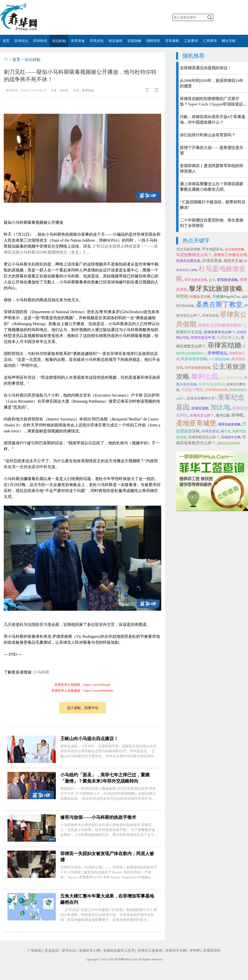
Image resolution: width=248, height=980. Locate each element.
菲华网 (119, 959)
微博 (97, 17)
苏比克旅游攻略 (196, 280)
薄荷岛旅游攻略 (229, 424)
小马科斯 (41, 672)
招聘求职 (153, 41)
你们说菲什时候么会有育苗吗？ (208, 135)
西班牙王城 (233, 261)
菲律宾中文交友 (189, 332)
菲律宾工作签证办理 (230, 255)
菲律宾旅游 (210, 316)
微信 (87, 17)
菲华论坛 (21, 41)
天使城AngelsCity (226, 297)
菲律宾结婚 (224, 345)
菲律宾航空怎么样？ (204, 437)
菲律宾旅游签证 (212, 384)
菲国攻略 (134, 41)
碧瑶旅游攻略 (227, 280)
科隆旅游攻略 (200, 297)
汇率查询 (210, 41)
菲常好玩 (97, 41)
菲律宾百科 (212, 951)
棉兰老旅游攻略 (231, 378)
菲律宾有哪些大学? (201, 398)
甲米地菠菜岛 (213, 249)
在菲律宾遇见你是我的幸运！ (206, 68)
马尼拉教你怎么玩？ (194, 255)
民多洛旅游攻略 (194, 359)
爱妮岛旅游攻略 (229, 443)
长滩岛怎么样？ (202, 415)
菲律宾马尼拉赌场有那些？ (222, 325)
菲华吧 (237, 415)
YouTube (126, 17)
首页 (6, 41)
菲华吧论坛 (217, 353)
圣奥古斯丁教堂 (219, 304)
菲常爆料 (172, 41)
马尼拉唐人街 (228, 338)
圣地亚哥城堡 (196, 423)
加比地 (220, 407)
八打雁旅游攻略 (219, 359)
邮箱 (146, 17)
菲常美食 (78, 41)
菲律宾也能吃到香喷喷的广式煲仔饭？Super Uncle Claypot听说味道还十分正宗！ (213, 104)
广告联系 (34, 951)
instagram (136, 17)
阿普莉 (182, 296)
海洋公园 (223, 415)
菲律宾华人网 (90, 951)
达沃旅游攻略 (234, 249)
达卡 (212, 280)
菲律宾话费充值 (188, 261)
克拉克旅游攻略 (188, 249)
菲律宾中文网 (231, 437)
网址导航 (229, 41)
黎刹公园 (205, 377)
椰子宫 (226, 431)
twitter (116, 17)
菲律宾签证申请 (203, 338)
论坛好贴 (59, 41)
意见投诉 (52, 951)
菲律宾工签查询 (150, 951)
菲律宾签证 (210, 431)
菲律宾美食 (212, 261)
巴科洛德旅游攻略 (198, 368)
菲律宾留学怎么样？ (219, 332)
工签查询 (191, 41)
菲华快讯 (40, 41)
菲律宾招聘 (200, 408)
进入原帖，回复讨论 (83, 708)
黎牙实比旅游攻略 (216, 289)
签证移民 (116, 41)
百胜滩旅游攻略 (216, 390)
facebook (106, 17)
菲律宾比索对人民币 (119, 951)
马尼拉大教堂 (192, 390)
